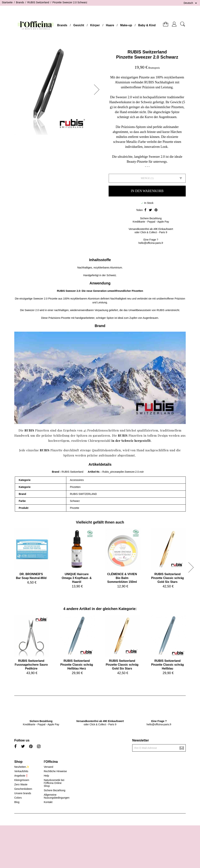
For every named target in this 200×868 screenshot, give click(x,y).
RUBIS (61, 291)
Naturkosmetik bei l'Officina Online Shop (54, 783)
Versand (48, 767)
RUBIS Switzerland (147, 52)
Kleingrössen (22, 780)
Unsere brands (23, 793)
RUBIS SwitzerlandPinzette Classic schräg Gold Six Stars (167, 578)
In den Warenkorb (147, 191)
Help (46, 776)
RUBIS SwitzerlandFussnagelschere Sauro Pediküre (31, 665)
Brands (62, 25)
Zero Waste (21, 784)
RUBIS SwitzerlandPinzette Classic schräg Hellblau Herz (77, 665)
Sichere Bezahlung (55, 790)
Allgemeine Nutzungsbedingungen (57, 796)
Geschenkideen (23, 789)
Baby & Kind (147, 25)
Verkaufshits (21, 771)
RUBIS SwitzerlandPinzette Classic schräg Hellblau (167, 665)
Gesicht (79, 25)
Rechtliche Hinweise (55, 771)
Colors (18, 798)
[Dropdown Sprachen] (191, 3)
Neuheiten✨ (22, 767)
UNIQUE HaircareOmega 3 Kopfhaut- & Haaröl (77, 578)
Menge (145, 178)
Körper (95, 25)
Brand (55, 472)
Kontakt (48, 802)
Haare (110, 25)
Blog (17, 802)
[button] (98, 90)
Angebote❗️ (21, 776)
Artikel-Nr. (94, 472)
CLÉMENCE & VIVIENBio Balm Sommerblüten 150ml (122, 578)
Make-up (126, 25)
